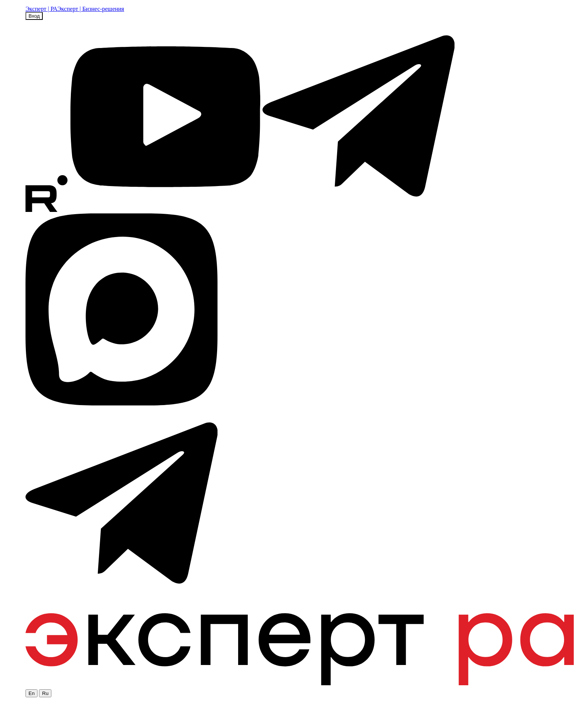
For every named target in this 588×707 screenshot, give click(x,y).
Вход (34, 16)
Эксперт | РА (41, 9)
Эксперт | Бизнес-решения (91, 9)
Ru (45, 693)
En (31, 693)
